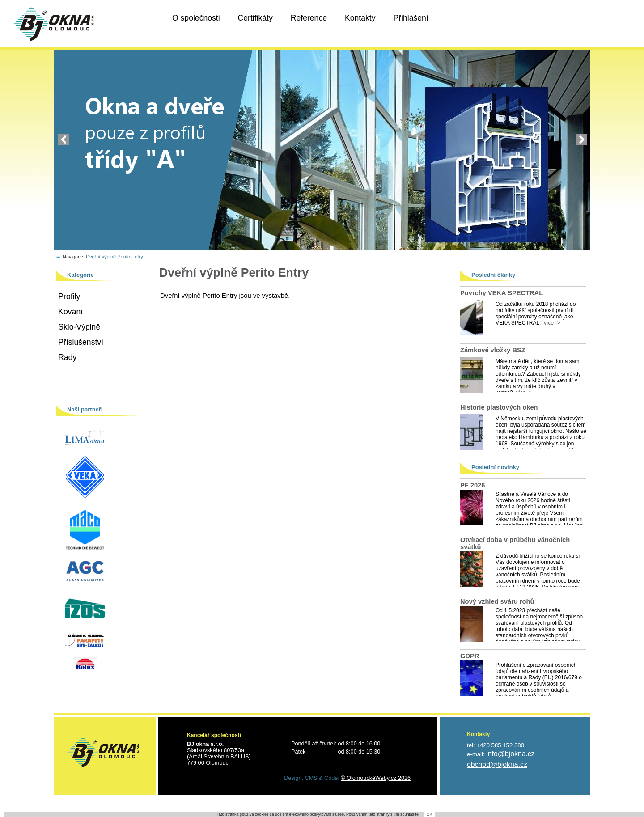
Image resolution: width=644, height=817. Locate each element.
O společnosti (196, 18)
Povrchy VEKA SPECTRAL (502, 293)
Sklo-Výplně (79, 327)
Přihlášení (411, 18)
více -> (550, 323)
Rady (67, 357)
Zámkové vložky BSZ (493, 350)
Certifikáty (255, 18)
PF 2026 (472, 485)
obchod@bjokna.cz (497, 764)
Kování (70, 312)
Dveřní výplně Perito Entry (114, 257)
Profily (69, 296)
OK (430, 814)
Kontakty (360, 18)
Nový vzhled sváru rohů (497, 601)
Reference (309, 18)
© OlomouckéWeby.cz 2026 (376, 778)
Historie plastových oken (499, 407)
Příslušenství (81, 342)
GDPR (470, 656)
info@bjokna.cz (510, 754)
